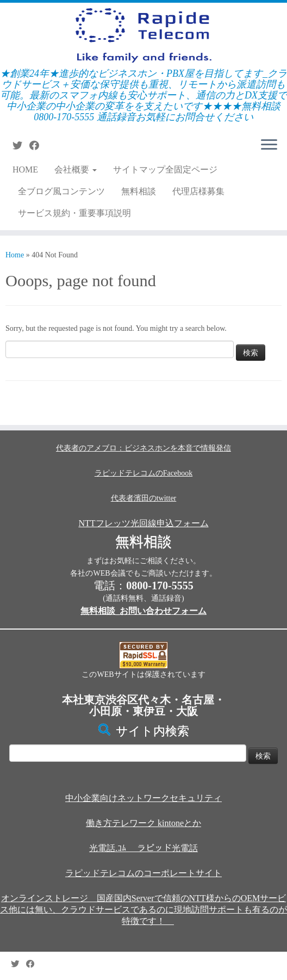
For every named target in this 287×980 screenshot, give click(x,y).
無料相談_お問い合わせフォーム (143, 611)
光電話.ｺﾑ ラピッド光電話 (143, 848)
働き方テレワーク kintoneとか (143, 823)
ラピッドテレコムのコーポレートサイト (143, 873)
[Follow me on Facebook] (38, 146)
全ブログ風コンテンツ (61, 191)
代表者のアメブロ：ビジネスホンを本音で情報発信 (143, 448)
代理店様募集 (198, 191)
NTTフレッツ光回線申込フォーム (143, 523)
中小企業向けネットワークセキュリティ (143, 798)
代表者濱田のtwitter (144, 498)
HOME (25, 170)
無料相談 (139, 191)
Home (15, 255)
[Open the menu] (269, 145)
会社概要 (76, 170)
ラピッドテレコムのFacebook (143, 473)
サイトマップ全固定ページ (165, 170)
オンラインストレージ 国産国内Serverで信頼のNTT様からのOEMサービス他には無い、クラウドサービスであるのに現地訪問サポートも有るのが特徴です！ (143, 910)
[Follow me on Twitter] (21, 146)
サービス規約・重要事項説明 (74, 213)
